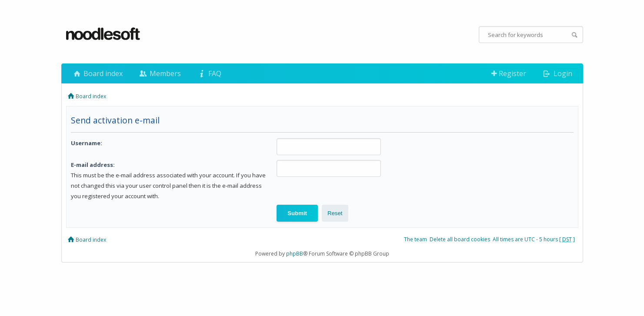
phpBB (295, 254)
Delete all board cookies (460, 239)
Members (160, 73)
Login (557, 73)
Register (509, 73)
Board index (97, 73)
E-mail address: (93, 165)
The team (415, 239)
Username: (87, 143)
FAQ (209, 73)
